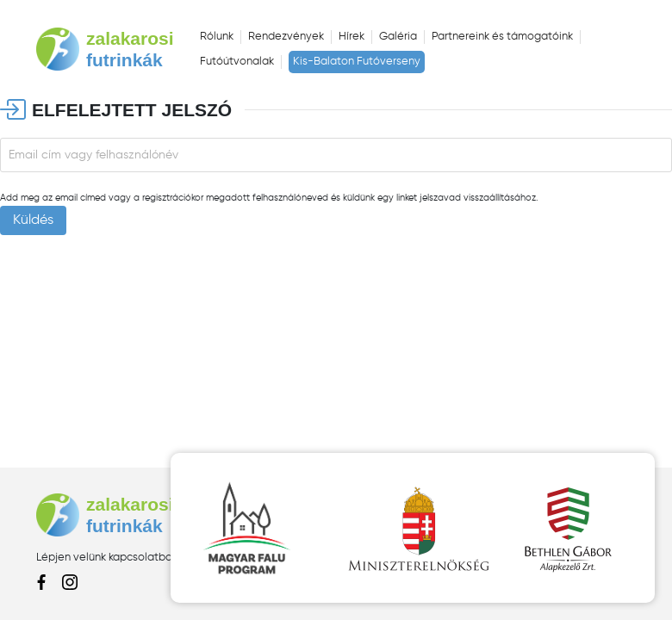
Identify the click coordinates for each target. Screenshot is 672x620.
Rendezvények (286, 37)
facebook (43, 582)
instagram (70, 582)
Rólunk (217, 37)
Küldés (33, 220)
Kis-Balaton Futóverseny (357, 62)
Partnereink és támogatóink (502, 37)
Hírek (352, 37)
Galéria (398, 37)
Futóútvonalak (237, 62)
